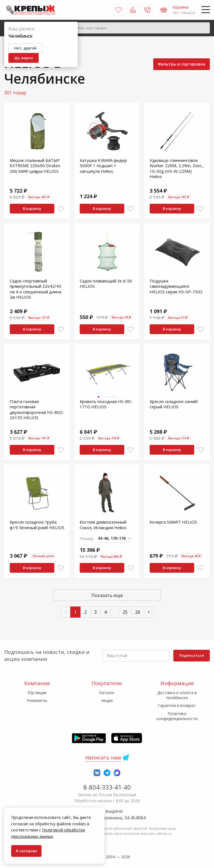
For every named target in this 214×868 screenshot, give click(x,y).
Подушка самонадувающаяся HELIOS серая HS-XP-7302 (176, 286)
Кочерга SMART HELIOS (173, 522)
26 (138, 612)
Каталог (107, 693)
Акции (107, 700)
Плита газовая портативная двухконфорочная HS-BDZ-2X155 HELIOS (37, 410)
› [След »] (149, 611)
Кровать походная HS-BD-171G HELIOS (106, 404)
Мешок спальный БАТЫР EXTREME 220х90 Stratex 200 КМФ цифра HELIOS (35, 166)
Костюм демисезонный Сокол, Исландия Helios (103, 525)
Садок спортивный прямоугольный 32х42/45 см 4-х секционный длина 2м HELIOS (36, 289)
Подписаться (192, 655)
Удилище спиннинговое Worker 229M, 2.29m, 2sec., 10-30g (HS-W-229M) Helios (177, 168)
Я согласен (26, 851)
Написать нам (103, 757)
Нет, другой (25, 48)
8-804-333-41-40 (107, 787)
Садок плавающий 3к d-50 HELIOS (106, 284)
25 (125, 612)
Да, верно (24, 58)
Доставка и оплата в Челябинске (177, 695)
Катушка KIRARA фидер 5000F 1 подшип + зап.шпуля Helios (103, 166)
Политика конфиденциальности (177, 716)
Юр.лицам (37, 693)
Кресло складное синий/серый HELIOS (174, 404)
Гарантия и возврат (177, 705)
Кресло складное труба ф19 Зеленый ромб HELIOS (37, 525)
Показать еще (107, 595)
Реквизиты (37, 700)
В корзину (32, 208)
